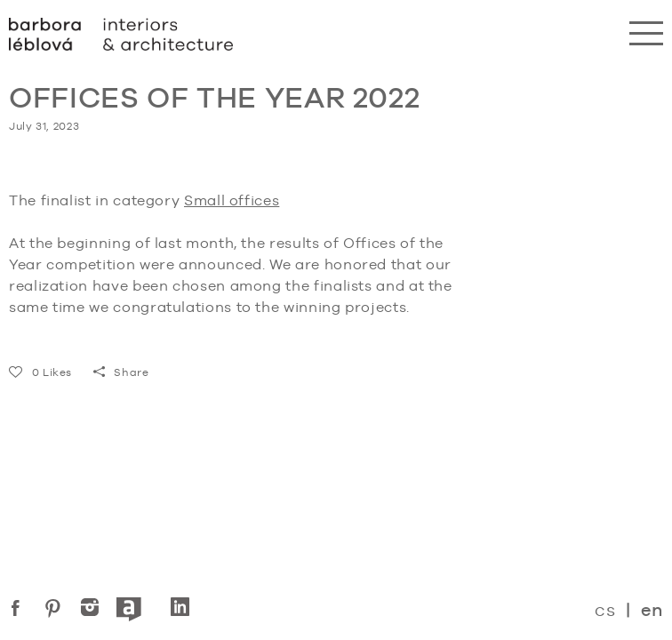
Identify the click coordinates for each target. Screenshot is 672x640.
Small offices (232, 200)
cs (605, 609)
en (652, 610)
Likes (40, 372)
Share (121, 372)
